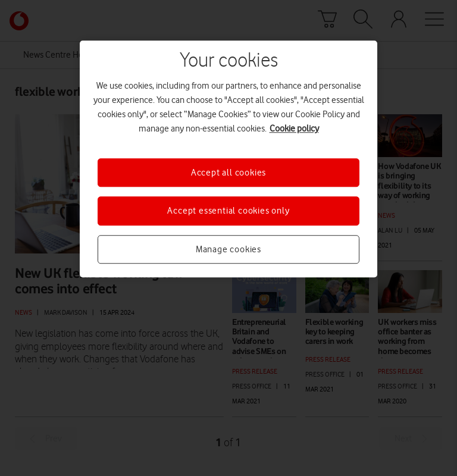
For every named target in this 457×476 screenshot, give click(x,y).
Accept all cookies (228, 173)
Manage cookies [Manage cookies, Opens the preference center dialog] (228, 249)
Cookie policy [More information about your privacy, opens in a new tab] (294, 129)
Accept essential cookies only (228, 211)
